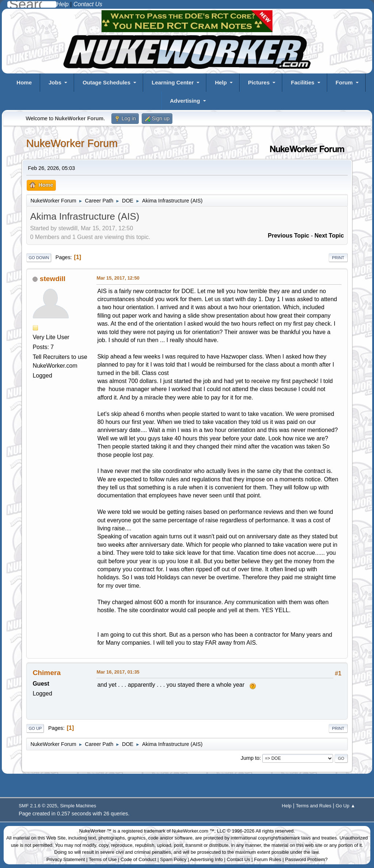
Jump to (250, 758)
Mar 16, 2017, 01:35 (118, 672)
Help (221, 82)
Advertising (185, 101)
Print (338, 258)
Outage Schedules (106, 82)
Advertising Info (206, 859)
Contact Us (238, 859)
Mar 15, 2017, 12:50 (118, 278)
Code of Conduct (138, 859)
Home (24, 82)
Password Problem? (306, 859)
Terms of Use (103, 859)
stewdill (53, 279)
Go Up (35, 728)
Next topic (329, 236)
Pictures (259, 82)
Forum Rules (268, 859)
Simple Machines (78, 806)
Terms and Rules (314, 806)
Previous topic (289, 236)
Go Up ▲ (346, 806)
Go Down (39, 258)
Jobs (55, 82)
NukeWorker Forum (72, 143)
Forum (344, 82)
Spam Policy (173, 859)
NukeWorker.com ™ (193, 831)
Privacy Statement (66, 859)
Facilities (302, 82)
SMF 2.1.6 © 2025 (38, 806)
